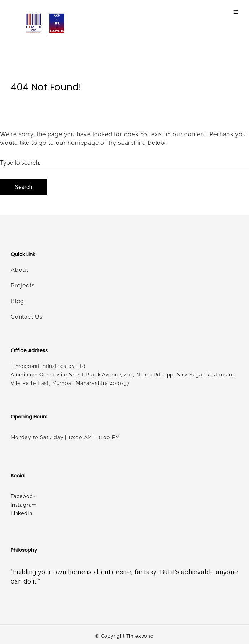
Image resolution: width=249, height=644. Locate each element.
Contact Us (27, 317)
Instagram (24, 505)
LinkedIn (21, 513)
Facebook (23, 496)
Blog (17, 301)
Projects (23, 286)
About (20, 270)
